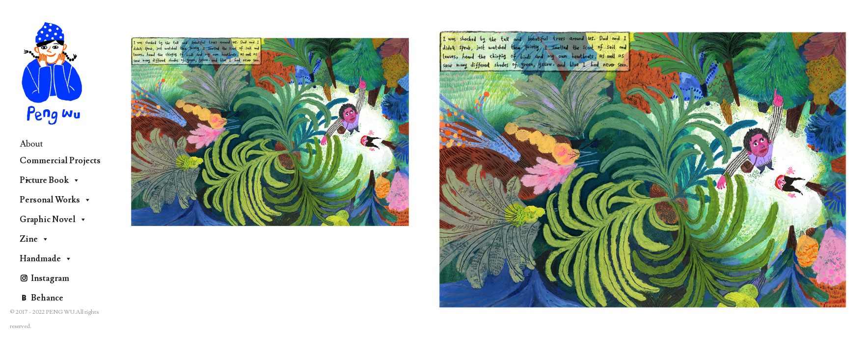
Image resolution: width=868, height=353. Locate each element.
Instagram (50, 278)
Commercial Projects (60, 163)
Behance (47, 298)
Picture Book (50, 180)
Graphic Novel (53, 220)
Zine (34, 239)
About (31, 144)
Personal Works (55, 200)
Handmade (46, 259)
